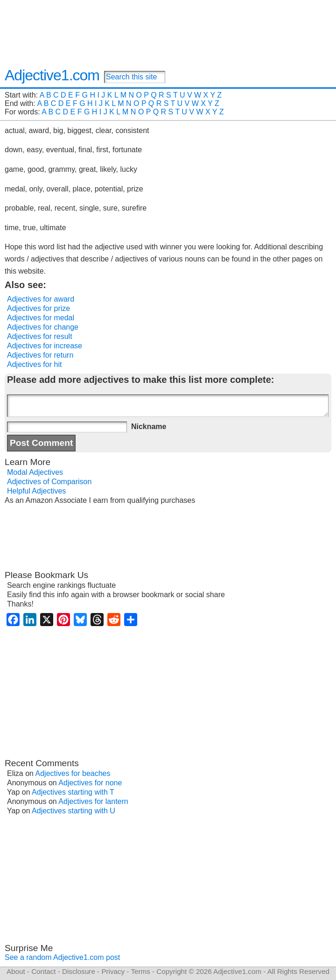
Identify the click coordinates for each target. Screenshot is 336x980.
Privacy (113, 971)
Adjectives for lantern (93, 801)
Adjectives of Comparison (49, 482)
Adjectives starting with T (73, 792)
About (16, 971)
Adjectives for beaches (73, 773)
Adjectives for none (90, 783)
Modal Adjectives (35, 472)
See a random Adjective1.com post (62, 957)
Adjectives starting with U (73, 811)
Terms (140, 971)
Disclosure (79, 971)
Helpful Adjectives (36, 491)
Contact (43, 971)
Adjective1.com (52, 75)
